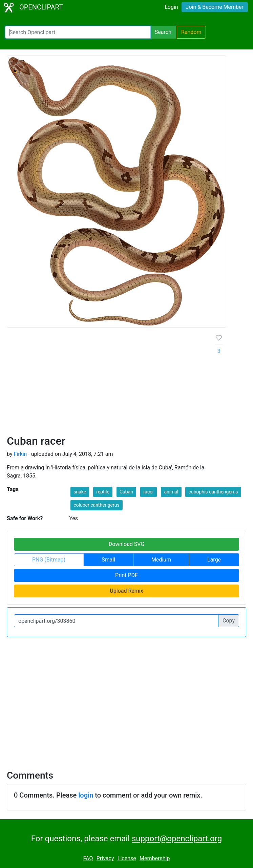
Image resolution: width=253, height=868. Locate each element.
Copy (229, 621)
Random (191, 32)
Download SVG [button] (127, 544)
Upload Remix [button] (126, 591)
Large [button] (214, 560)
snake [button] (80, 492)
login (86, 795)
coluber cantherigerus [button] (96, 505)
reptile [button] (103, 492)
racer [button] (149, 492)
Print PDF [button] (126, 575)
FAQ (88, 858)
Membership (155, 858)
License (127, 858)
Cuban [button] (126, 492)
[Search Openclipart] (78, 32)
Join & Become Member (215, 7)
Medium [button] (161, 560)
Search (163, 32)
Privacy (105, 858)
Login (171, 7)
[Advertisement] (106, 384)
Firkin (20, 454)
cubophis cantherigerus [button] (213, 492)
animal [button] (171, 492)
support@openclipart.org (177, 839)
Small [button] (108, 560)
